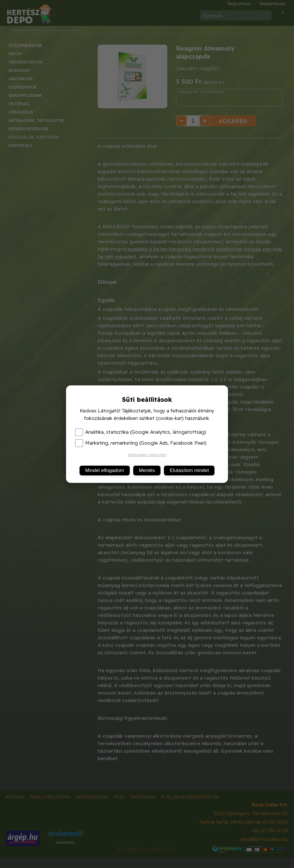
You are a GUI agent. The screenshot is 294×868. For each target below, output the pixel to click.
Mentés (147, 470)
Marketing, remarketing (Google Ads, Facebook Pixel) (141, 443)
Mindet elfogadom (105, 470)
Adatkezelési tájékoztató (147, 455)
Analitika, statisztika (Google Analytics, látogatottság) (141, 432)
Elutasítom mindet (189, 470)
